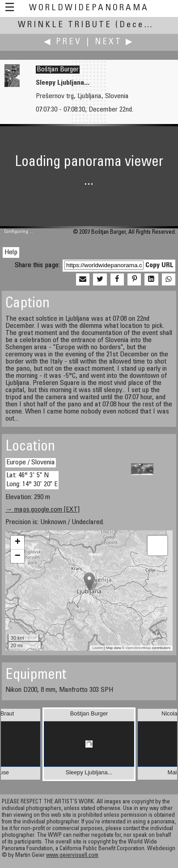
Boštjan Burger (58, 70)
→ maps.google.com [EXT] (42, 510)
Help (11, 252)
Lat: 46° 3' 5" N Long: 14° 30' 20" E (32, 480)
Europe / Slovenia (31, 463)
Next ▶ (114, 42)
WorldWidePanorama (89, 8)
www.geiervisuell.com (72, 856)
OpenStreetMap (138, 648)
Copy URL (159, 265)
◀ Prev (63, 42)
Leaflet (97, 648)
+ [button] (18, 542)
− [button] (18, 556)
